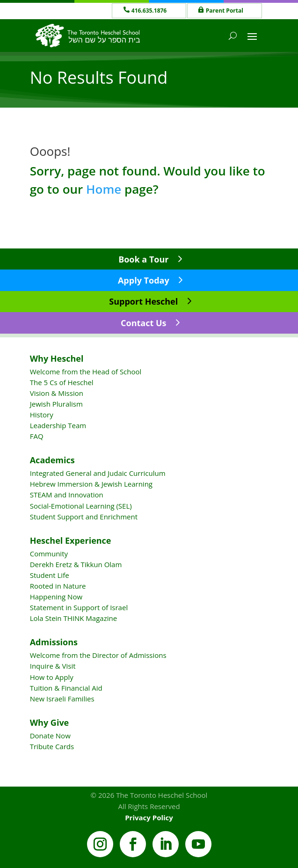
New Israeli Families (62, 699)
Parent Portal (225, 11)
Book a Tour (143, 259)
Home (104, 189)
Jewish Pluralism (56, 404)
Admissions (54, 642)
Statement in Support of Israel (79, 607)
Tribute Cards (52, 746)
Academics (52, 460)
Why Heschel (57, 358)
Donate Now (50, 736)
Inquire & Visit (53, 666)
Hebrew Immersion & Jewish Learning (91, 484)
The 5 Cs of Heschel (62, 382)
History (42, 415)
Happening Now (56, 597)
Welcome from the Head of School (86, 372)
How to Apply (52, 677)
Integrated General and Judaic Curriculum (98, 473)
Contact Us (143, 323)
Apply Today (144, 280)
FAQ (37, 436)
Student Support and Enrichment (84, 517)
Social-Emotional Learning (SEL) (81, 506)
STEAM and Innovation (67, 495)
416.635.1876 (149, 11)
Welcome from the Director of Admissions (98, 655)
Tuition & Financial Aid (66, 688)
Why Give (50, 722)
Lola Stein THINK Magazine (73, 618)
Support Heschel (143, 301)
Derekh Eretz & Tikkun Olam (76, 564)
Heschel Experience (71, 540)
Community (49, 554)
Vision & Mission (57, 393)
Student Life (50, 575)
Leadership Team (58, 425)
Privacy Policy (149, 817)
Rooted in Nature (58, 586)
